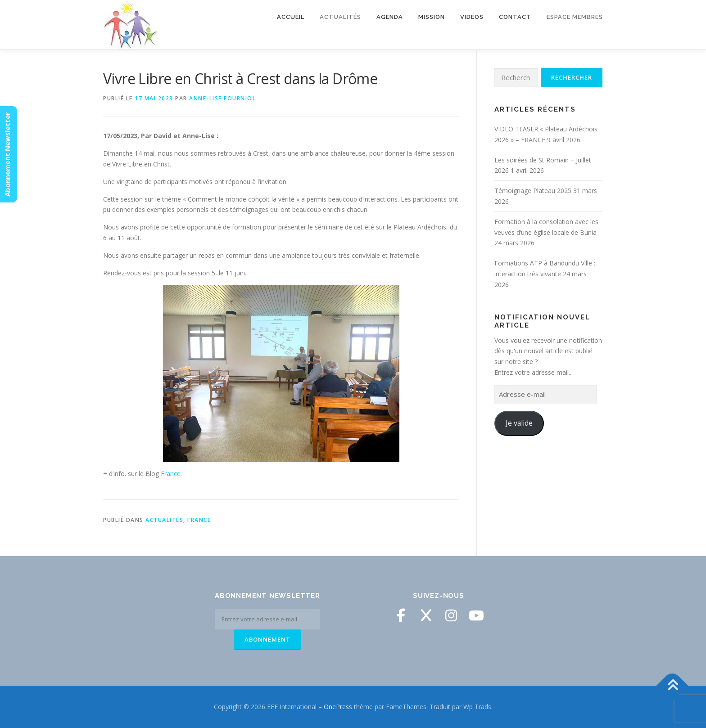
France (171, 474)
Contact (515, 17)
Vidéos (472, 17)
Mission (432, 17)
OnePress (338, 707)
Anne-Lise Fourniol (222, 98)
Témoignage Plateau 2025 (533, 191)
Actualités (340, 17)
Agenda (390, 17)
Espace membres (575, 17)
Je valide (519, 423)
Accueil (291, 17)
